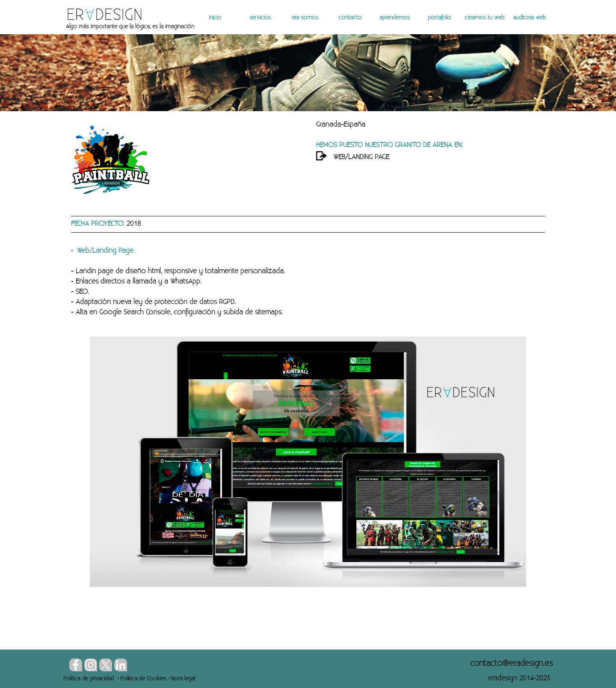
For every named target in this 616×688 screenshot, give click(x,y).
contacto (350, 18)
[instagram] (91, 665)
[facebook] (76, 665)
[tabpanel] (170, 27)
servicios (260, 18)
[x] (106, 665)
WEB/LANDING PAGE (361, 157)
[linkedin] (121, 665)
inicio (215, 18)
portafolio (440, 18)
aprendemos (395, 18)
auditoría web (529, 18)
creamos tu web (484, 18)
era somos (305, 18)
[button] (512, 663)
